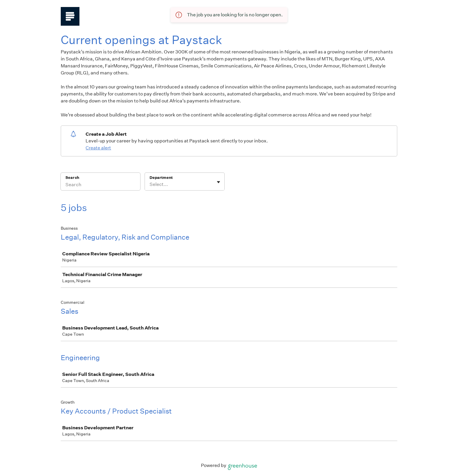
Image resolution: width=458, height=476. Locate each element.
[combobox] (150, 184)
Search (72, 178)
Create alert (98, 148)
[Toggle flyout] (218, 182)
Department (161, 178)
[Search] (100, 185)
